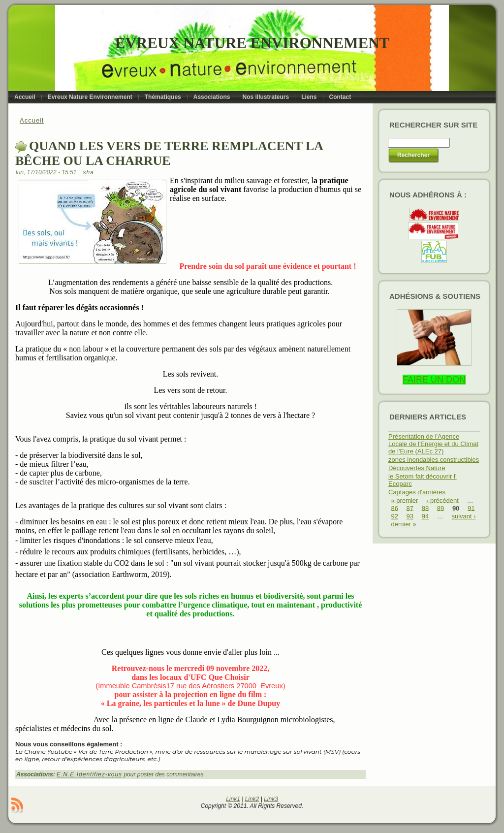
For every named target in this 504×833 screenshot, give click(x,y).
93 (410, 516)
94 (425, 516)
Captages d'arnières (417, 492)
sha (89, 172)
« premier (405, 500)
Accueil (32, 120)
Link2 (252, 799)
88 (425, 508)
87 (410, 508)
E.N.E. (67, 774)
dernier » (404, 524)
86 (395, 508)
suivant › (463, 516)
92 (395, 516)
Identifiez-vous (99, 774)
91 (471, 508)
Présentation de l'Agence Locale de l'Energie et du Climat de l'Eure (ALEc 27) (433, 444)
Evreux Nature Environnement (252, 43)
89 (441, 508)
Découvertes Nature (417, 468)
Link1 (233, 799)
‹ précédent (442, 500)
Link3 (271, 799)
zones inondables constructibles (434, 460)
